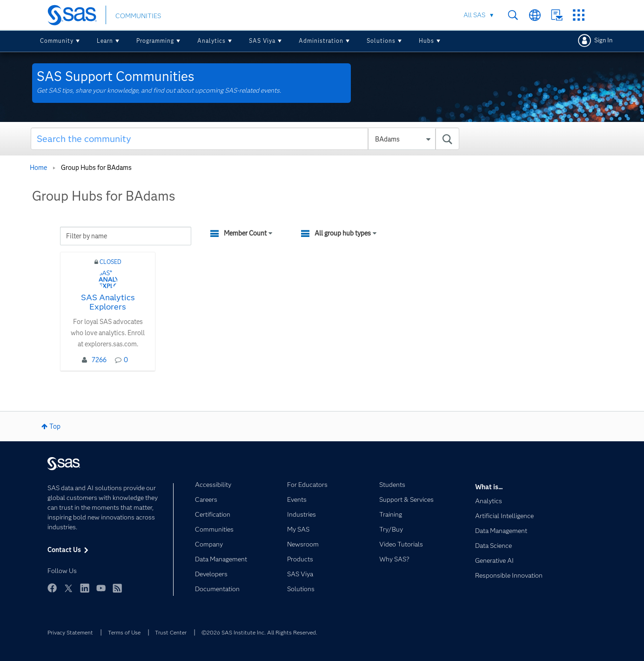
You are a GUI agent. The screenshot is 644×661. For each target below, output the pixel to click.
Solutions (381, 41)
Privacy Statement (70, 632)
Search (513, 15)
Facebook (52, 588)
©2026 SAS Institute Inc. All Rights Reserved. (259, 632)
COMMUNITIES (138, 16)
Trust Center (171, 632)
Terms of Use (124, 632)
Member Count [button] (245, 233)
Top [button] (55, 426)
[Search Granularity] (402, 139)
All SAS (474, 15)
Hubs (426, 41)
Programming (155, 41)
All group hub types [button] (343, 233)
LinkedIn (85, 588)
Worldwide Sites (535, 15)
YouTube (101, 588)
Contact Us (557, 15)
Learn (105, 41)
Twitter (68, 588)
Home (38, 168)
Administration (321, 41)
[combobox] (245, 139)
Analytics (211, 41)
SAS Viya (262, 41)
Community (57, 41)
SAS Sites (579, 15)
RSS (117, 588)
